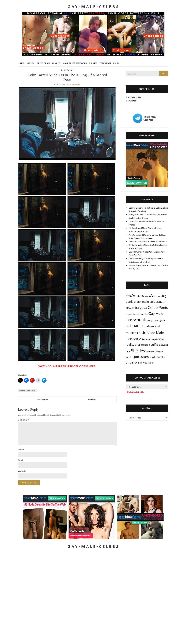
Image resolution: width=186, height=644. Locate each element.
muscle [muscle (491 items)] (131, 333)
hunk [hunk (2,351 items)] (141, 320)
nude (34, 391)
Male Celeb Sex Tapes (75, 63)
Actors (22, 391)
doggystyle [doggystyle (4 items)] (137, 314)
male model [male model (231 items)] (152, 326)
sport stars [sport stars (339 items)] (141, 357)
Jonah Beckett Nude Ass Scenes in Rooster (148, 241)
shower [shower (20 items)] (151, 351)
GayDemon (131, 101)
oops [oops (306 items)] (147, 339)
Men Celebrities (133, 97)
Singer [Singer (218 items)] (159, 351)
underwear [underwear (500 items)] (134, 362)
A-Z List (93, 63)
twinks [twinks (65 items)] (161, 357)
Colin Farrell (67, 70)
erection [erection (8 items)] (145, 314)
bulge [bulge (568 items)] (139, 307)
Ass (28, 391)
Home (21, 63)
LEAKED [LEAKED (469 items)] (136, 326)
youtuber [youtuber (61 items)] (149, 362)
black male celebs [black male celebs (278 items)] (146, 301)
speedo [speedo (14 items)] (129, 357)
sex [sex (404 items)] (161, 344)
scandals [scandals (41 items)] (145, 345)
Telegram (105, 63)
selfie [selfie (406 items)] (155, 344)
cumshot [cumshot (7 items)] (129, 314)
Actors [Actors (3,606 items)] (138, 295)
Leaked (56, 63)
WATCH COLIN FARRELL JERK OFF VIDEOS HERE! (67, 366)
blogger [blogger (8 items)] (162, 302)
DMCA (116, 63)
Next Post (92, 400)
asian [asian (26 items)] (147, 296)
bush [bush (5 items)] (145, 308)
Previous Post (43, 400)
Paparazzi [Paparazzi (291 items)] (157, 339)
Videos (31, 63)
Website (22, 471)
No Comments (74, 85)
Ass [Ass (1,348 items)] (153, 295)
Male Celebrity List (136, 392)
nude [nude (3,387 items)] (142, 332)
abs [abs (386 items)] (128, 296)
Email (21, 460)
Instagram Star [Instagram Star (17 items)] (153, 320)
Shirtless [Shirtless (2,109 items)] (139, 351)
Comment (23, 420)
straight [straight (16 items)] (153, 357)
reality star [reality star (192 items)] (133, 344)
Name (21, 450)
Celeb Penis (43, 63)
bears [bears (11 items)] (159, 296)
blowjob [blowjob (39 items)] (130, 308)
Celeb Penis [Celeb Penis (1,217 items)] (158, 307)
